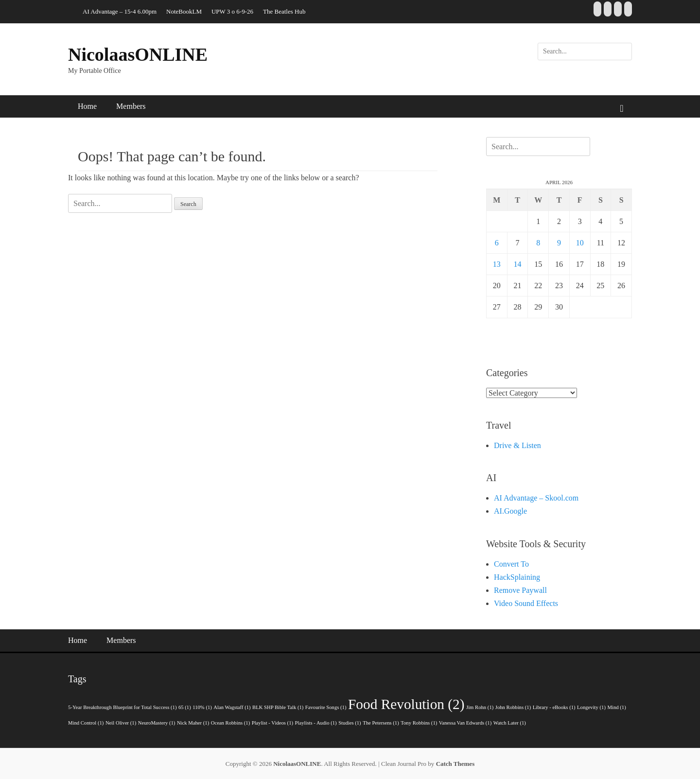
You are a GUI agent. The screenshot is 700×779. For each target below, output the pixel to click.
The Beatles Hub (284, 11)
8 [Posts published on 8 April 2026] (538, 243)
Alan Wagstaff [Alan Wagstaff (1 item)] (232, 707)
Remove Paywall (520, 590)
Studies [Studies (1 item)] (350, 723)
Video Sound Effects (526, 603)
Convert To (511, 564)
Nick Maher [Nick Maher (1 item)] (193, 723)
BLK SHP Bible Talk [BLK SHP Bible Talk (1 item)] (278, 707)
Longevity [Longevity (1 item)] (591, 707)
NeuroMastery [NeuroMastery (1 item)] (157, 723)
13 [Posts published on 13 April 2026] (497, 264)
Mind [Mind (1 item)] (617, 707)
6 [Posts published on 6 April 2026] (497, 243)
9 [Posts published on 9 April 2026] (559, 243)
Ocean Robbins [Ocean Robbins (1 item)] (231, 723)
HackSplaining (517, 577)
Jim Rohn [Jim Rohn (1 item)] (480, 707)
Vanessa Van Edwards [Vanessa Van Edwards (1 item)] (465, 723)
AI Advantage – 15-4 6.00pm (120, 11)
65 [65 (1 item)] (185, 707)
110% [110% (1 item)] (202, 707)
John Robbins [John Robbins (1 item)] (513, 707)
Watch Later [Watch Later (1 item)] (510, 723)
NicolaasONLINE (138, 54)
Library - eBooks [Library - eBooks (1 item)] (554, 707)
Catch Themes (455, 764)
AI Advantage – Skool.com (536, 498)
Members (131, 106)
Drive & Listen (517, 445)
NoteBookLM (184, 11)
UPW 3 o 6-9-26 (232, 11)
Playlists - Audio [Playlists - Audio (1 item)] (316, 723)
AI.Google (510, 511)
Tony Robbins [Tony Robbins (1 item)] (419, 723)
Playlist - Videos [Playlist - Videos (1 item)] (272, 723)
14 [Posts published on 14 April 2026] (518, 264)
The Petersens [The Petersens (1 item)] (381, 723)
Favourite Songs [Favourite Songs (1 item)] (326, 707)
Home (87, 106)
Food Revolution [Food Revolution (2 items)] (406, 704)
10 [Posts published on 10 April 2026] (580, 243)
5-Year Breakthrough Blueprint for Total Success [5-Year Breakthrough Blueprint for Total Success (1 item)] (122, 707)
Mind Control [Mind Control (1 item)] (86, 723)
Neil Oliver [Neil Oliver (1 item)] (121, 723)
